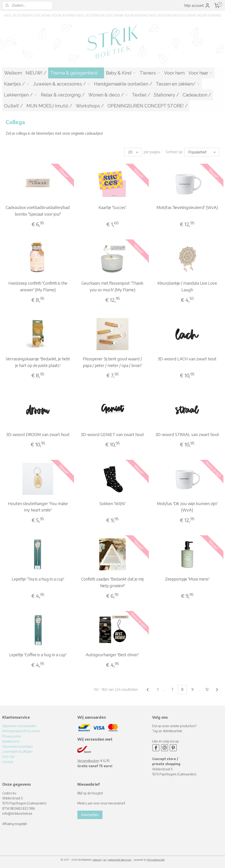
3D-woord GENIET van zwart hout (112, 434)
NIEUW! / (36, 73)
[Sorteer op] (202, 152)
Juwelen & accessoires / (62, 84)
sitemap (97, 860)
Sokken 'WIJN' (112, 503)
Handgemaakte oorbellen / (123, 84)
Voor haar (200, 73)
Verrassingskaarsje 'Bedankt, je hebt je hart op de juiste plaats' (38, 362)
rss (105, 860)
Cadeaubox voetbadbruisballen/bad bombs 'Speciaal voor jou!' (38, 211)
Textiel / (141, 95)
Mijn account (197, 5)
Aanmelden (90, 815)
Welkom (13, 73)
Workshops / (90, 106)
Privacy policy (12, 736)
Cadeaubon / (197, 95)
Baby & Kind (121, 73)
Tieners (150, 73)
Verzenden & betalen (17, 746)
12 (207, 689)
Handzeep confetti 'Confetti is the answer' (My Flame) (38, 286)
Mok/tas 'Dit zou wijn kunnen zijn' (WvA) (187, 506)
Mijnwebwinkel (156, 860)
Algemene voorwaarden (19, 726)
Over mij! (8, 757)
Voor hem (174, 73)
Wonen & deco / (108, 95)
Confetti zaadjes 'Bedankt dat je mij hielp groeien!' (112, 582)
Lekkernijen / (21, 95)
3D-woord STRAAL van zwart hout (187, 434)
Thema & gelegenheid (76, 73)
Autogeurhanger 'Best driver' (112, 655)
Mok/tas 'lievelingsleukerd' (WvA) (187, 207)
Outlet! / (13, 106)
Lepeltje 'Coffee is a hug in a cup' (38, 655)
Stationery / (166, 95)
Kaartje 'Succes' (112, 207)
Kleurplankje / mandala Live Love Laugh (187, 286)
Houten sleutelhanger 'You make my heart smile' (38, 506)
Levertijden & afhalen (18, 751)
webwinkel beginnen (120, 860)
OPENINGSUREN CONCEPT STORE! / (148, 106)
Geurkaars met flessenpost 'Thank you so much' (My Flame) (112, 286)
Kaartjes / (17, 84)
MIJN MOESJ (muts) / (49, 106)
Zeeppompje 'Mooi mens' (187, 579)
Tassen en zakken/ (178, 84)
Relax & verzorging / (63, 95)
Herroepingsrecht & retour (21, 731)
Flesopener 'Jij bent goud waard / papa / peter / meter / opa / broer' (112, 362)
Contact (8, 762)
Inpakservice (11, 741)
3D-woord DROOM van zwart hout (38, 434)
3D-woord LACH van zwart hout (187, 358)
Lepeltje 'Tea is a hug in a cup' (38, 579)
